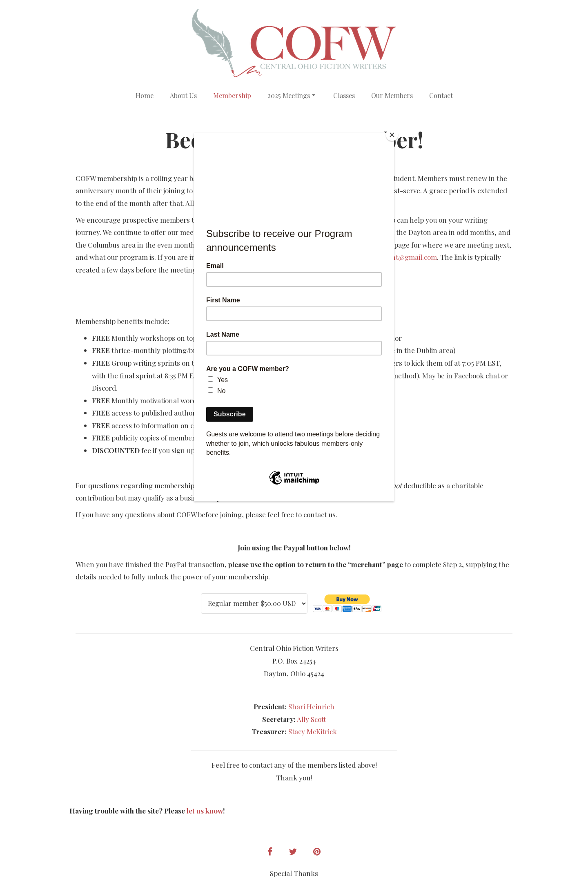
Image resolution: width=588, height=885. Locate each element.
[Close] (392, 135)
